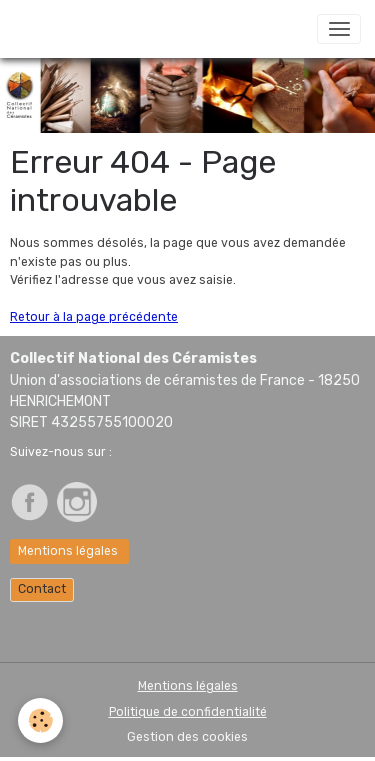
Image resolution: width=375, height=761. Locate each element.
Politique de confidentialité (188, 712)
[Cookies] (40, 720)
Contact (42, 589)
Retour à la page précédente (94, 317)
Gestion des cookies (187, 737)
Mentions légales (69, 551)
